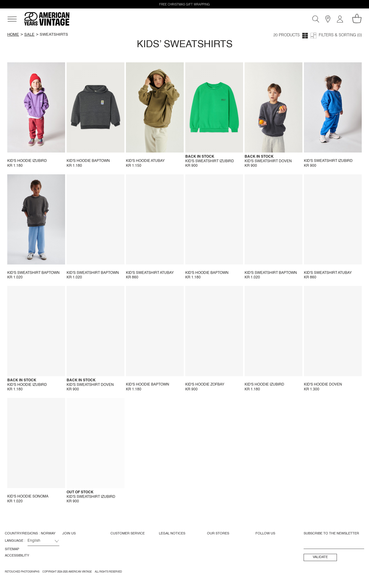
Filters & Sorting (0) (340, 36)
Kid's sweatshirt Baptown (33, 273)
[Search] (316, 19)
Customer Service (128, 534)
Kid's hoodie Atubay (145, 161)
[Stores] (328, 19)
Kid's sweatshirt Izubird (210, 161)
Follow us (265, 534)
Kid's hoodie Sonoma (28, 497)
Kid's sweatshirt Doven (268, 161)
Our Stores (218, 534)
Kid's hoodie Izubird (27, 161)
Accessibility (17, 556)
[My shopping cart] (357, 18)
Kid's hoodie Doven (323, 385)
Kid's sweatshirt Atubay (150, 273)
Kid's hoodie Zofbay (205, 385)
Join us (69, 534)
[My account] (340, 19)
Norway (48, 534)
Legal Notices (172, 534)
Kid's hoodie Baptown (88, 161)
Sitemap (12, 549)
